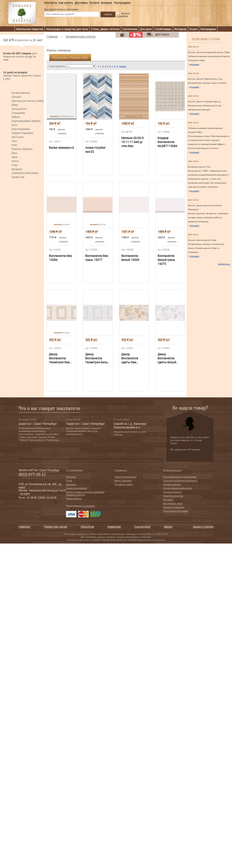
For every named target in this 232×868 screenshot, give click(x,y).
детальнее (194, 64)
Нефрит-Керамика (22, 133)
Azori (14, 125)
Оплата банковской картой (177, 488)
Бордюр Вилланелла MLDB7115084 (167, 142)
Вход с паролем (123, 481)
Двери (168, 527)
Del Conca (18, 137)
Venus (15, 161)
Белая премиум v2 (61, 148)
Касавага (17, 169)
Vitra (14, 141)
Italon (15, 157)
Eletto (15, 105)
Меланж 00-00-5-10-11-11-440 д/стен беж (133, 142)
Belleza (16, 117)
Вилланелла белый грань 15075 (166, 260)
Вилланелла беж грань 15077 (97, 258)
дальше (122, 66)
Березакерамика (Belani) (26, 121)
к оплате (89, 506)
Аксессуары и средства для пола (67, 29)
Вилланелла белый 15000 (130, 258)
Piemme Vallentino (22, 149)
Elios (14, 153)
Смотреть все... (224, 264)
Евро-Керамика (21, 129)
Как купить (66, 3)
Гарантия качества (173, 496)
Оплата (94, 3)
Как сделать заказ (173, 503)
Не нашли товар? (124, 484)
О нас (69, 481)
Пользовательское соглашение (180, 477)
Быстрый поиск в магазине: (62, 9)
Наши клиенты (74, 499)
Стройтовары (163, 29)
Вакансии (71, 484)
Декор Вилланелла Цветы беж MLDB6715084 (131, 358)
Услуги (193, 29)
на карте (25, 494)
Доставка (81, 3)
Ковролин (114, 527)
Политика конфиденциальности (180, 481)
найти (108, 14)
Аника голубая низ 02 (95, 150)
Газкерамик (18, 113)
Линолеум (87, 527)
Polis (14, 145)
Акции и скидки (203, 527)
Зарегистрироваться (125, 477)
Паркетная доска (55, 527)
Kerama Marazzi (21, 93)
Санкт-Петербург (50, 470)
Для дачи (146, 29)
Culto (15, 165)
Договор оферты (172, 484)
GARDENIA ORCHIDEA (25, 173)
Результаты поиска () (70, 58)
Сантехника (130, 29)
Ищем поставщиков (174, 507)
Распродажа (122, 3)
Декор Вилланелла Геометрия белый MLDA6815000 (97, 358)
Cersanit (16, 97)
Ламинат (24, 527)
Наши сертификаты (77, 488)
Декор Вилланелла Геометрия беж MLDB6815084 (59, 358)
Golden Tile (18, 177)
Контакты (51, 3)
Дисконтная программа (175, 511)
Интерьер (180, 29)
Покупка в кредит (172, 492)
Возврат (107, 3)
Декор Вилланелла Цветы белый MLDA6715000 (167, 358)
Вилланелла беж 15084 (60, 258)
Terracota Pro (19, 109)
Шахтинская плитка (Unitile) (28, 101)
